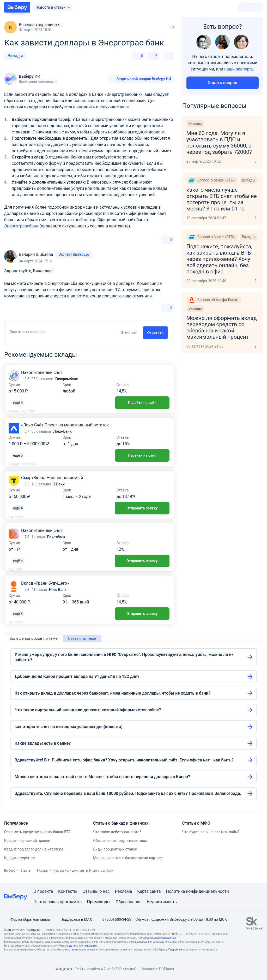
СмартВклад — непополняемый (52, 478)
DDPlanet (167, 969)
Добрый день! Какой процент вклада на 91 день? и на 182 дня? (77, 676)
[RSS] (48, 969)
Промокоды (99, 902)
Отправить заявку (142, 508)
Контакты (68, 891)
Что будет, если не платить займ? (211, 832)
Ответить (155, 333)
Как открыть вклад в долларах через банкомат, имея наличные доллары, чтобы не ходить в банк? (113, 693)
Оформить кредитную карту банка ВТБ (37, 832)
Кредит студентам (20, 858)
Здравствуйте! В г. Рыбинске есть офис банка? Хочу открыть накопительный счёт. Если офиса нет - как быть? (124, 760)
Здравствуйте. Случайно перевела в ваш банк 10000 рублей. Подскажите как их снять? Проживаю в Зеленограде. (128, 793)
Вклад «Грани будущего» (45, 583)
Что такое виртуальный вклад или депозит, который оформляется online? (88, 710)
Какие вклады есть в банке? (43, 743)
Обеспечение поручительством (120, 841)
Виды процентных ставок (115, 849)
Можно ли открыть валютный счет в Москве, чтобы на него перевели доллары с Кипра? (102, 777)
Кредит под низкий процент (28, 841)
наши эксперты (239, 69)
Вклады (15, 56)
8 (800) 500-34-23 (114, 919)
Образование (128, 902)
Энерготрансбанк (21, 226)
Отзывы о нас (96, 891)
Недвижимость (162, 902)
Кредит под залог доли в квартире (34, 849)
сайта (155, 891)
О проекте (43, 891)
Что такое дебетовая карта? (117, 832)
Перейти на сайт (142, 403)
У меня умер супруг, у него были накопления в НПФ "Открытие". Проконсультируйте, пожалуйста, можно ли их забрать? (124, 657)
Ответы (26, 871)
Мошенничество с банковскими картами (128, 858)
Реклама (124, 891)
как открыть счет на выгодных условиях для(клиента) (69, 727)
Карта (143, 891)
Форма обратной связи (27, 919)
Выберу (10, 871)
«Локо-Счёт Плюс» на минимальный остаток (65, 425)
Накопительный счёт (42, 372)
